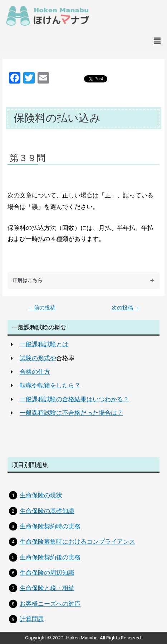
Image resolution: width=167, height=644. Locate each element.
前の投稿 (42, 308)
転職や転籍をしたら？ (50, 385)
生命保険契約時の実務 (50, 526)
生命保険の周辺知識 (47, 573)
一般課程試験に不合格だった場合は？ (71, 413)
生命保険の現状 (41, 495)
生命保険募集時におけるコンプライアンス (77, 542)
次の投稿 (126, 308)
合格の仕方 (35, 372)
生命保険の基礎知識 (47, 511)
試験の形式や (38, 358)
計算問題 (32, 619)
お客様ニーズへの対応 (50, 604)
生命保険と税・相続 (47, 588)
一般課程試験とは (44, 344)
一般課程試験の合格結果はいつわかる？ (74, 399)
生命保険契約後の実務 (50, 557)
